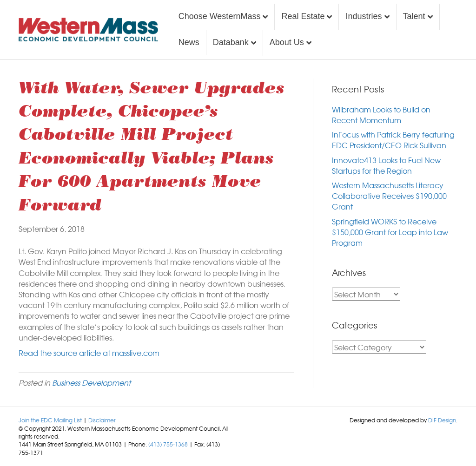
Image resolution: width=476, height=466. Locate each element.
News (189, 42)
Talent (414, 16)
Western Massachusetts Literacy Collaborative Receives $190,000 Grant (389, 196)
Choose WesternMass (220, 16)
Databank (231, 42)
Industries (364, 16)
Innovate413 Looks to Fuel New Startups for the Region (386, 165)
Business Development (91, 382)
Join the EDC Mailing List (50, 420)
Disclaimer (102, 420)
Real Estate (303, 16)
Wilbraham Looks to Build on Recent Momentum (381, 115)
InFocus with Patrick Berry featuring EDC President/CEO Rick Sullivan (393, 140)
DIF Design (442, 420)
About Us (287, 42)
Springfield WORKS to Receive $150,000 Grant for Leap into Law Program (390, 232)
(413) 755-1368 (168, 444)
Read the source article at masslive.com (89, 353)
